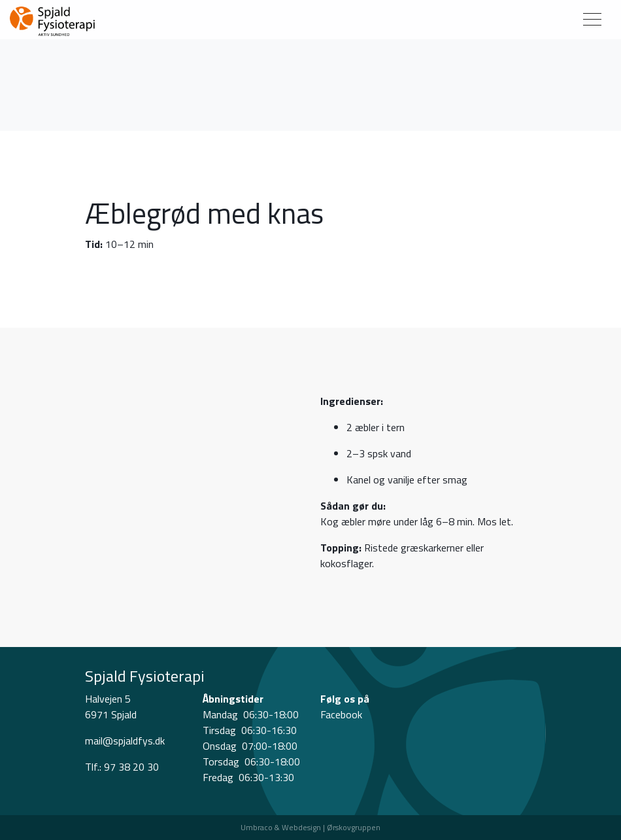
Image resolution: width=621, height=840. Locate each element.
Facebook (341, 714)
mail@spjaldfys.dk (125, 741)
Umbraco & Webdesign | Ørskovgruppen (310, 827)
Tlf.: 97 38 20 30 (122, 767)
